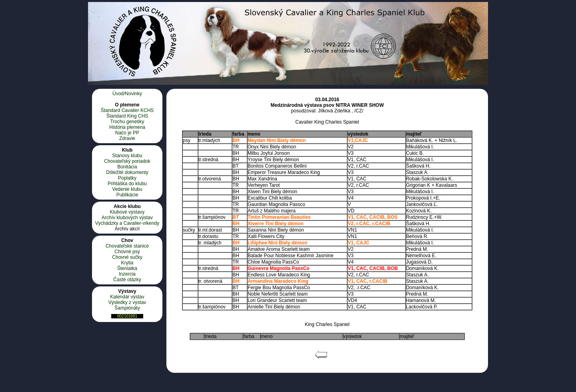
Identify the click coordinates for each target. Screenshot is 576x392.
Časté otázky (127, 280)
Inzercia (127, 274)
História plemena (127, 127)
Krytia (127, 263)
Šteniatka (127, 268)
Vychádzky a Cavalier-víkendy (127, 223)
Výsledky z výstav (127, 302)
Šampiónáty (127, 308)
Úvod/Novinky (127, 94)
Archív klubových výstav (127, 218)
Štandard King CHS (127, 116)
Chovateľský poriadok (127, 161)
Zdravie (127, 138)
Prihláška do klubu (127, 184)
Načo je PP (127, 133)
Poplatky (127, 178)
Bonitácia (127, 167)
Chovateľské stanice (127, 246)
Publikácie (127, 195)
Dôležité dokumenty (127, 172)
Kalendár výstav (127, 297)
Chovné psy (127, 252)
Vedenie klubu (127, 189)
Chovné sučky (127, 257)
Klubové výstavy (127, 212)
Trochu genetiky (127, 122)
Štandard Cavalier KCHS (127, 110)
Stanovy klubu (127, 156)
